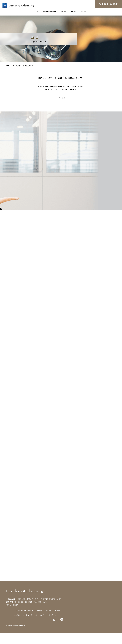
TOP (8, 66)
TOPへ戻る (61, 98)
